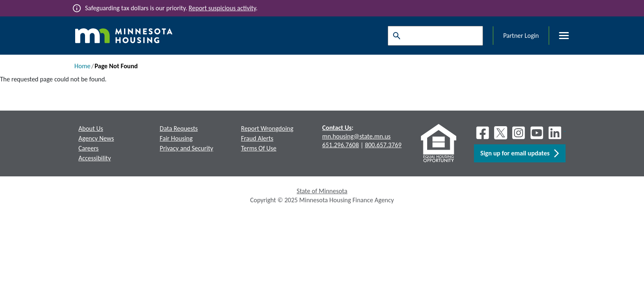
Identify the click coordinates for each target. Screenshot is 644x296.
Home (82, 66)
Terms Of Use (259, 148)
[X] (501, 133)
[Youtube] (537, 133)
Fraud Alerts (257, 138)
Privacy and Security (186, 148)
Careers (89, 148)
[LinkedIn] (556, 133)
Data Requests (179, 128)
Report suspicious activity (222, 8)
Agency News (96, 138)
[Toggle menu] (559, 36)
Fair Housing (176, 138)
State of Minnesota (322, 191)
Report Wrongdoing (267, 128)
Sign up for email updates (520, 153)
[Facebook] (483, 133)
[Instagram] (519, 133)
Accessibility (95, 158)
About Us (91, 128)
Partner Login (521, 36)
